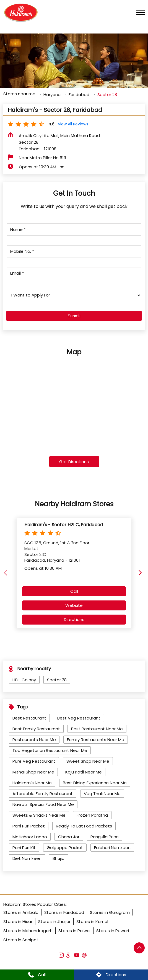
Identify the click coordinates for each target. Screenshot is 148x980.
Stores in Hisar (18, 921)
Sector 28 (57, 680)
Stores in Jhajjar (54, 921)
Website (74, 605)
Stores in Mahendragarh (28, 931)
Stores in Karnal (92, 921)
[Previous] (7, 573)
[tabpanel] (74, 61)
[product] (74, 295)
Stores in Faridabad (64, 912)
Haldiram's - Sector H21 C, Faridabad (64, 525)
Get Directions (74, 461)
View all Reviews (73, 124)
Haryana (52, 95)
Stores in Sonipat (21, 940)
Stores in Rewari (113, 931)
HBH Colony (24, 680)
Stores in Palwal (74, 931)
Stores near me (19, 94)
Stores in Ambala (21, 912)
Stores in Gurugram (110, 912)
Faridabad (79, 95)
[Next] (141, 573)
